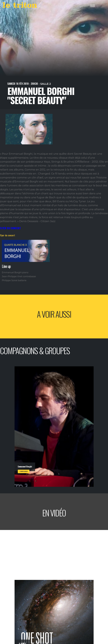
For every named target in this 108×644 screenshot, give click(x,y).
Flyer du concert (8, 235)
